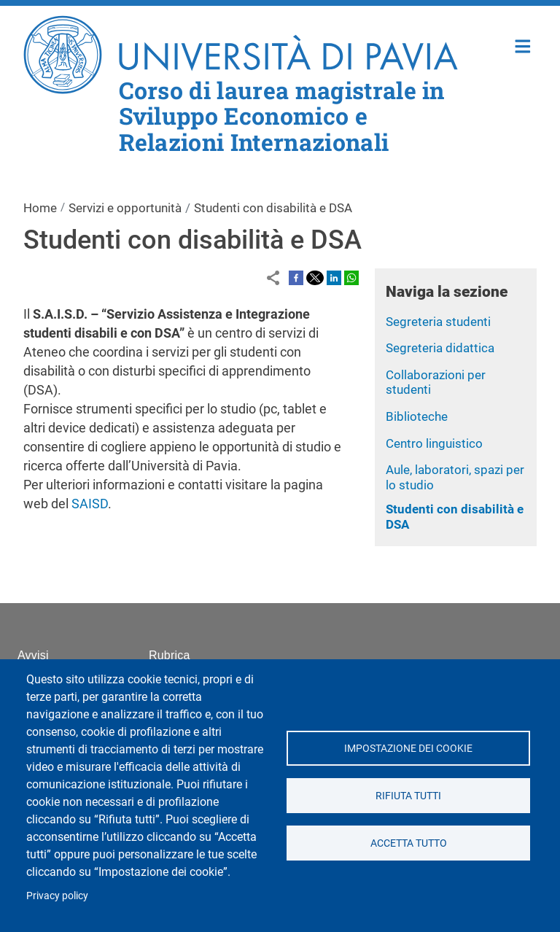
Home (523, 45)
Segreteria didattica (440, 348)
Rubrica (170, 655)
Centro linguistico (434, 443)
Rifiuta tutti (408, 796)
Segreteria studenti (438, 322)
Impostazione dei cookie (408, 748)
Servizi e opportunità (125, 208)
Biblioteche (417, 416)
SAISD (90, 504)
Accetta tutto (408, 843)
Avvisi (33, 655)
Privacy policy (57, 896)
